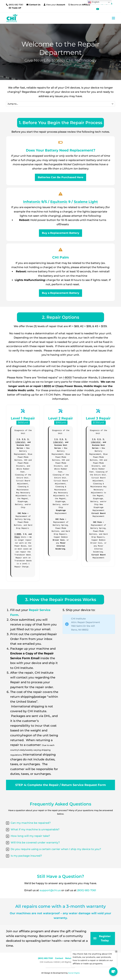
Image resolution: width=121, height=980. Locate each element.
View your (56, 5)
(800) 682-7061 (16, 5)
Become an (80, 5)
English (94, 2)
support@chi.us (50, 890)
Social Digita (74, 973)
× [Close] (116, 951)
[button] (113, 18)
